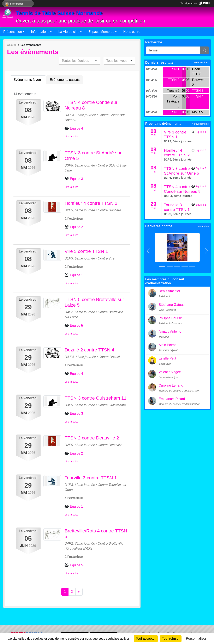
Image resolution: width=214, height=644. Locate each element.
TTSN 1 (174, 69)
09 (184, 69)
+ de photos (202, 226)
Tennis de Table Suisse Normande (59, 13)
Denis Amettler (170, 291)
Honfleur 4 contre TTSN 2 (91, 203)
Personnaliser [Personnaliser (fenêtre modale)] (196, 639)
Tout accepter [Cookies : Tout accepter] (146, 639)
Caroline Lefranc (171, 385)
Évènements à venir (28, 80)
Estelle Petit (167, 358)
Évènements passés (65, 80)
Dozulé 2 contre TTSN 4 (89, 350)
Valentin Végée (170, 372)
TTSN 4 (198, 96)
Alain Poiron (168, 345)
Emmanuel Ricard (172, 399)
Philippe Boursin (171, 318)
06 (184, 80)
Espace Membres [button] (101, 32)
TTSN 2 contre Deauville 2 (92, 438)
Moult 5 (197, 112)
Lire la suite (71, 136)
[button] (148, 251)
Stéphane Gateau (172, 305)
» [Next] (79, 592)
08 (188, 80)
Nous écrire (132, 32)
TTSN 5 (174, 112)
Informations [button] (40, 32)
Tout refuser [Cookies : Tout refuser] (171, 639)
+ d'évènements (200, 124)
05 (188, 69)
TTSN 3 (198, 91)
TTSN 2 (174, 80)
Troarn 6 (173, 91)
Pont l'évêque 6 (173, 101)
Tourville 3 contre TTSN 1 (91, 478)
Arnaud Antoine (170, 332)
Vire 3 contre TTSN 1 (86, 251)
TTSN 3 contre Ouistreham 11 (96, 398)
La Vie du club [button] (69, 32)
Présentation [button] (13, 32)
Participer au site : (195, 3)
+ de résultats (201, 62)
